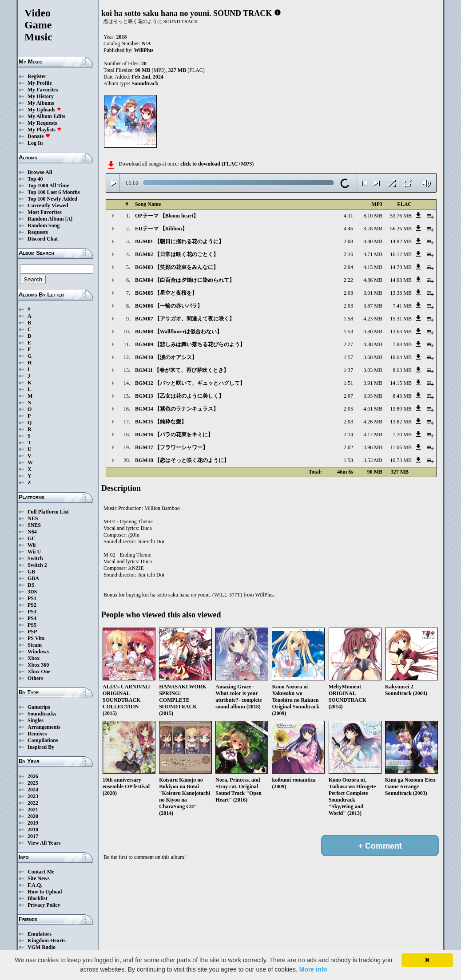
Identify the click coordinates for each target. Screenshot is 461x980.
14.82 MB (401, 241)
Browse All (40, 172)
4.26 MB (373, 422)
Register (37, 76)
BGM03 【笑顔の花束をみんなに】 (177, 267)
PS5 (32, 625)
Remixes (37, 734)
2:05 (348, 409)
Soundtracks (42, 714)
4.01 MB (373, 409)
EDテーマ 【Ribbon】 (161, 229)
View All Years (44, 843)
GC (32, 538)
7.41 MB (402, 306)
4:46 (348, 229)
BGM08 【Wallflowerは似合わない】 (179, 332)
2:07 (348, 396)
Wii (32, 545)
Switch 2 (37, 565)
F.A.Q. (35, 885)
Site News (39, 878)
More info (313, 969)
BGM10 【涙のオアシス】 (166, 357)
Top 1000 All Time (48, 186)
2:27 (348, 344)
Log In (35, 143)
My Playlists (45, 130)
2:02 (348, 447)
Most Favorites (45, 212)
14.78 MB (401, 267)
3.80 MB (373, 332)
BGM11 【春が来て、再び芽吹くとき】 (182, 370)
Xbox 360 (38, 665)
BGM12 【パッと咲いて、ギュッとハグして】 (190, 383)
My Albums (41, 103)
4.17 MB (373, 435)
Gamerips (39, 707)
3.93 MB (373, 396)
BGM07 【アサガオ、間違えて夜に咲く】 (185, 319)
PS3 (32, 612)
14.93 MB (401, 280)
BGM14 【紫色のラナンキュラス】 (177, 409)
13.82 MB (401, 422)
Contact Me (41, 872)
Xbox (34, 658)
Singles (36, 720)
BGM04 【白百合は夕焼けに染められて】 (185, 280)
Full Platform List (48, 512)
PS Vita (36, 638)
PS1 (32, 598)
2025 (33, 783)
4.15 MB (373, 267)
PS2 (32, 605)
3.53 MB (373, 460)
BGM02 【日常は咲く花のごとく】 (177, 254)
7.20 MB (402, 435)
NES (33, 518)
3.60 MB (373, 357)
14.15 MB (401, 383)
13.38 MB (401, 293)
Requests (38, 232)
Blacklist (38, 898)
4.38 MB (373, 344)
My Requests (42, 123)
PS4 (32, 618)
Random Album (46, 219)
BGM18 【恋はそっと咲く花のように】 (182, 460)
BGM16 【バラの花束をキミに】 (174, 435)
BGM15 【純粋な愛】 (161, 422)
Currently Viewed (48, 205)
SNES (34, 525)
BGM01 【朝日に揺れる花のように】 (179, 241)
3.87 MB (373, 306)
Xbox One (39, 672)
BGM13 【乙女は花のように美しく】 (179, 396)
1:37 (348, 370)
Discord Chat (43, 239)
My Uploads (44, 110)
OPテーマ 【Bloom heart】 (167, 216)
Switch (35, 558)
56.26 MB (401, 229)
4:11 (348, 216)
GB (31, 572)
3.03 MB (373, 370)
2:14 (348, 435)
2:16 (348, 254)
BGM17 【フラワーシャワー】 (171, 447)
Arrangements (44, 727)
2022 (33, 803)
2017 (33, 836)
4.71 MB (373, 254)
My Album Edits (46, 116)
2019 (33, 823)
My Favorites (43, 90)
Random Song (44, 225)
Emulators (40, 934)
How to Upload (45, 892)
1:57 (348, 357)
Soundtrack (145, 83)
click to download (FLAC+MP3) (217, 164)
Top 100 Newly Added (52, 199)
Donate (39, 136)
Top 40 (35, 179)
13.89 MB (401, 409)
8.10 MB (373, 216)
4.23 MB (373, 319)
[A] (69, 219)
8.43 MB (402, 396)
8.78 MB (373, 229)
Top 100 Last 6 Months (54, 192)
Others (35, 678)
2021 (33, 810)
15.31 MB (401, 319)
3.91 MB (373, 293)
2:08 (348, 241)
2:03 (348, 293)
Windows (38, 652)
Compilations (43, 740)
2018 (33, 830)
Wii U (34, 552)
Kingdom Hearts (47, 940)
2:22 (348, 280)
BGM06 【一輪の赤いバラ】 (169, 306)
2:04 (348, 267)
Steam (35, 645)
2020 (33, 816)
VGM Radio (42, 947)
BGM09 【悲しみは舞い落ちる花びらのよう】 (190, 344)
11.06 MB (401, 447)
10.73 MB (401, 460)
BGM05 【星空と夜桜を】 (166, 293)
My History (41, 96)
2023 (33, 796)
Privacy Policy (44, 905)
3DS (32, 592)
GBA (33, 578)
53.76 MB (401, 216)
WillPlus (144, 50)
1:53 (348, 332)
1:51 (348, 383)
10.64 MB (401, 357)
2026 (33, 776)
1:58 (348, 319)
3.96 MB (373, 447)
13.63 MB (401, 332)
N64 (32, 532)
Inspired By (41, 747)
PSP (32, 632)
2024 (33, 790)
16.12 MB (401, 254)
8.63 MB (402, 370)
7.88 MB (402, 344)
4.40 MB (373, 241)
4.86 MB (373, 280)
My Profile (40, 83)
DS (31, 585)
